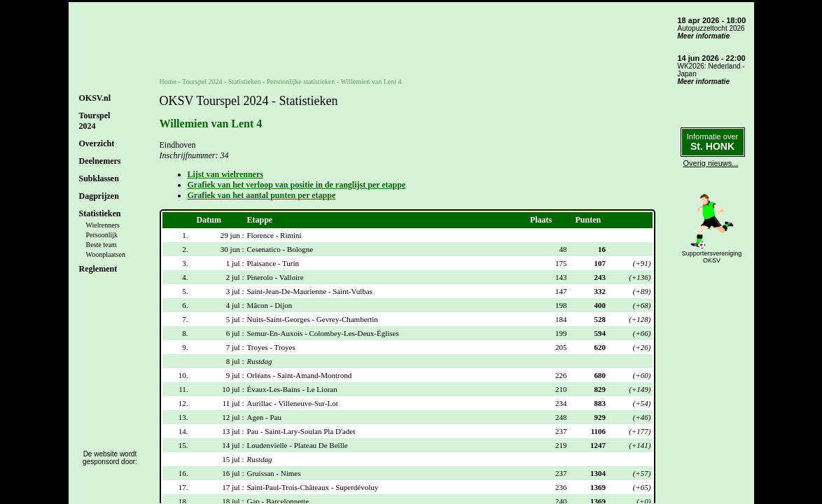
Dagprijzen (99, 196)
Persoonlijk (102, 235)
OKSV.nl (95, 98)
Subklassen (99, 178)
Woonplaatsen (106, 254)
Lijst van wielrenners (225, 174)
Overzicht (97, 143)
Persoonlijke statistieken (301, 82)
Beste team (102, 245)
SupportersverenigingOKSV (712, 257)
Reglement (98, 269)
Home (168, 82)
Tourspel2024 (95, 121)
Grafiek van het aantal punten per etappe (262, 195)
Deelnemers (100, 161)
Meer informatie (704, 36)
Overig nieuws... (711, 163)
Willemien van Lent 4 (371, 82)
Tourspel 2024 (202, 82)
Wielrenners (103, 225)
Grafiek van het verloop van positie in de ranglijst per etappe (297, 185)
